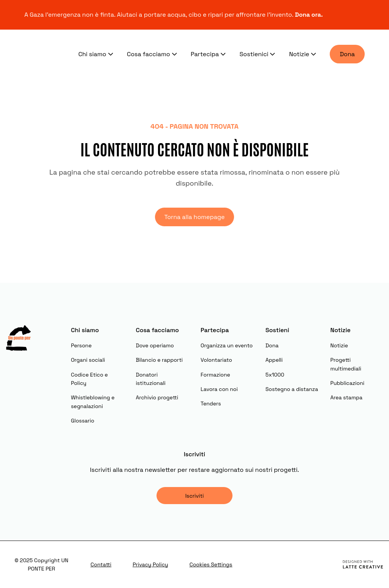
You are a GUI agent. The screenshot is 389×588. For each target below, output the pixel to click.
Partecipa (209, 54)
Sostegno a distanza (292, 389)
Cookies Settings (211, 564)
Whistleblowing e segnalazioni (93, 402)
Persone (81, 345)
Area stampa (346, 397)
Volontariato (216, 360)
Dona (347, 54)
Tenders (211, 404)
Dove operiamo (155, 345)
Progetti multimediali (346, 364)
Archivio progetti (157, 397)
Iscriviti (195, 496)
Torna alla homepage (194, 217)
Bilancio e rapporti (159, 360)
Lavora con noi (219, 389)
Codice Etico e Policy (89, 379)
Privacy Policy (150, 564)
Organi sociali (88, 360)
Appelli (274, 360)
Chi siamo (96, 54)
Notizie (304, 54)
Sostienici (258, 54)
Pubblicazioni (347, 383)
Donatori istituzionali (150, 379)
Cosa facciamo (153, 54)
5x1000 (275, 375)
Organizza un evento (227, 345)
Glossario (83, 421)
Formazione (215, 375)
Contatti (101, 564)
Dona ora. (310, 15)
